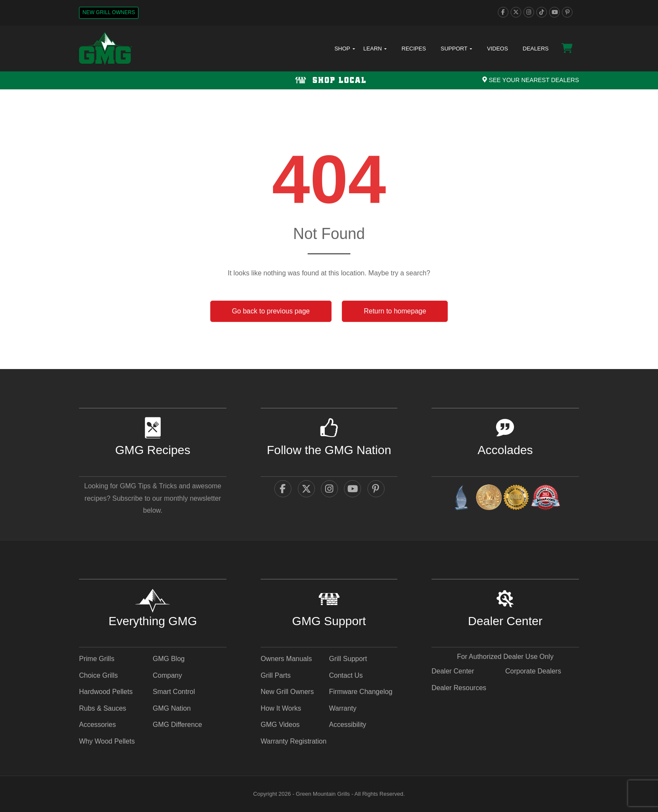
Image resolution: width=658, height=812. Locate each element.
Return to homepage (395, 311)
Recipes (414, 49)
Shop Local (329, 81)
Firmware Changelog (361, 692)
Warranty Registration (294, 741)
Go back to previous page (271, 311)
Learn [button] (375, 49)
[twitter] (516, 12)
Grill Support (348, 659)
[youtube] (554, 12)
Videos (498, 49)
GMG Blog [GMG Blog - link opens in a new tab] (169, 659)
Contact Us (346, 675)
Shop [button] (345, 49)
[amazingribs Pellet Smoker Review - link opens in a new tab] (516, 499)
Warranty (343, 708)
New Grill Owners (109, 12)
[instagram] (529, 12)
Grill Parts (276, 675)
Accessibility (348, 725)
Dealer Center (453, 671)
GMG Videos (280, 725)
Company (167, 675)
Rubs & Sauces (103, 708)
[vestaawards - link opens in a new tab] (489, 499)
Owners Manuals (286, 659)
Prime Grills (97, 659)
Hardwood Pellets (106, 692)
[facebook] (503, 12)
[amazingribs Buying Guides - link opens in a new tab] (461, 499)
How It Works (281, 708)
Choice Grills (98, 675)
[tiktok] (542, 12)
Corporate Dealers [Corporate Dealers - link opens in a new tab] (533, 671)
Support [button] (456, 49)
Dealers (536, 49)
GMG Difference (177, 725)
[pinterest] (567, 12)
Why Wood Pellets (107, 741)
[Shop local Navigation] (329, 80)
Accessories (97, 725)
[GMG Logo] (106, 49)
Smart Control (174, 692)
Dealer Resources (459, 688)
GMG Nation (172, 708)
